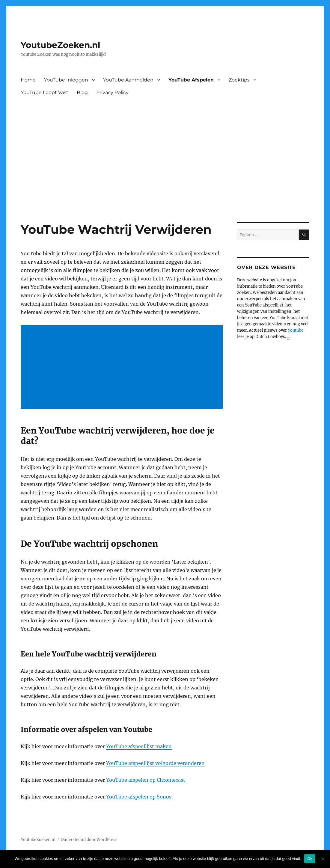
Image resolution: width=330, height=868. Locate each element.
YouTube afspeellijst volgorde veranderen (155, 763)
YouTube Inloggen (66, 80)
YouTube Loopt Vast (45, 92)
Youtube (296, 330)
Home (28, 80)
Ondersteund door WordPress (89, 840)
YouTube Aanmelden (128, 80)
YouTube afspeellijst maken (139, 746)
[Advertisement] (166, 178)
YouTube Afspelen (191, 80)
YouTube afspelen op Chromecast (146, 780)
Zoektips (239, 80)
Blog (82, 92)
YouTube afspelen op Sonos (139, 797)
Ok (310, 859)
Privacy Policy (112, 92)
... (288, 337)
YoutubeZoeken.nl (60, 45)
